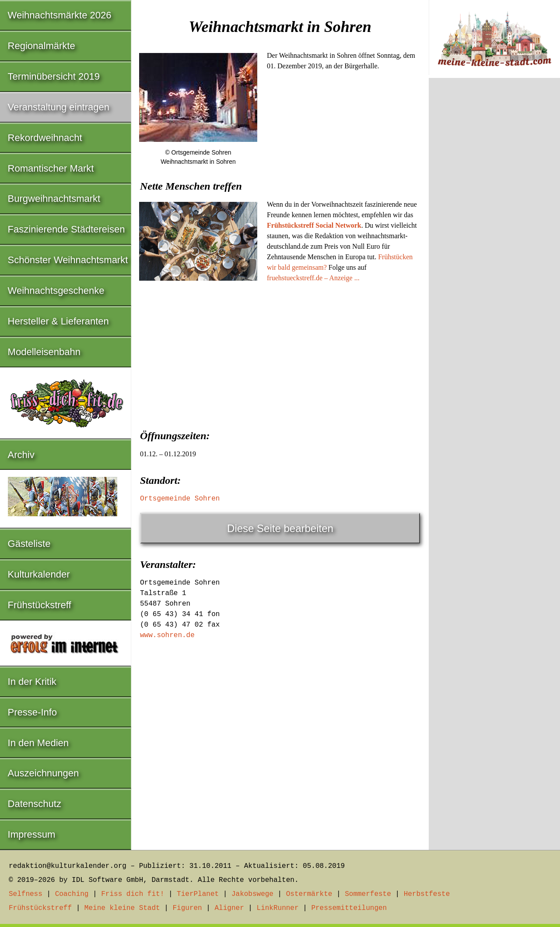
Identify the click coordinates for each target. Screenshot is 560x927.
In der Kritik (32, 682)
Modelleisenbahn (44, 352)
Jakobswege (252, 894)
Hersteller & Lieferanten (58, 321)
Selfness (26, 894)
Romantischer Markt (51, 168)
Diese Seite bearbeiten (280, 528)
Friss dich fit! (133, 894)
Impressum (32, 834)
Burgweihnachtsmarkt (54, 199)
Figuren (187, 908)
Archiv (21, 455)
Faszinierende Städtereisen (66, 229)
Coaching (72, 894)
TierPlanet (198, 894)
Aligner (229, 908)
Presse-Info (33, 712)
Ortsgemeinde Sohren (180, 499)
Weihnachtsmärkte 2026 (60, 15)
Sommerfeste (368, 894)
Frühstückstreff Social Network (314, 225)
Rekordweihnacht (45, 138)
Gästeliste (29, 544)
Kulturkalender (39, 574)
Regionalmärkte (42, 46)
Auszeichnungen (44, 773)
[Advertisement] (280, 353)
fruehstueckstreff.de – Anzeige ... (313, 278)
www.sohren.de (167, 635)
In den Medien (38, 743)
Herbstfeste (427, 894)
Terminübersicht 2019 (54, 76)
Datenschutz (35, 804)
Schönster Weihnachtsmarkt (68, 260)
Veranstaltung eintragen (59, 107)
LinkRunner (278, 908)
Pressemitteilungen (349, 908)
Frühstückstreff (40, 605)
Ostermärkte (309, 894)
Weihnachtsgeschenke (56, 291)
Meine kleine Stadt (122, 908)
